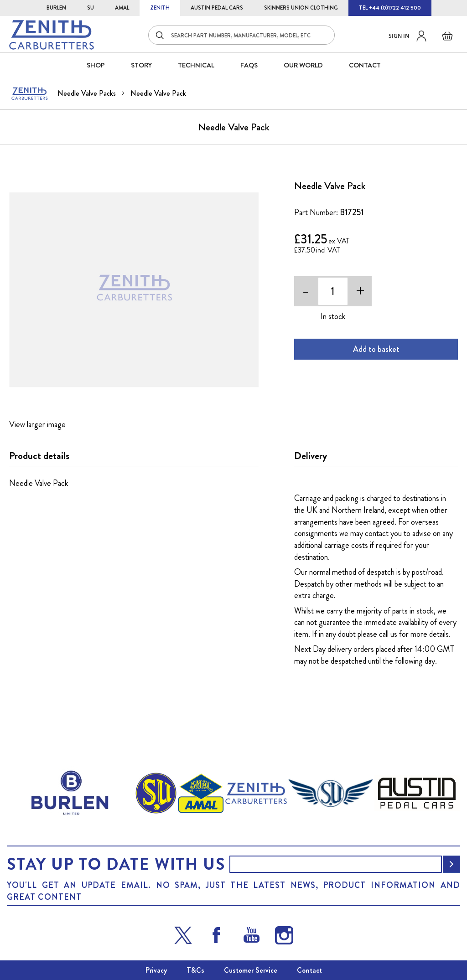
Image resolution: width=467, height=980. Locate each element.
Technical (196, 65)
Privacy (156, 970)
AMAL (122, 8)
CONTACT (365, 65)
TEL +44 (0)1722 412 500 (390, 8)
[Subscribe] (451, 864)
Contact (309, 970)
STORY (141, 65)
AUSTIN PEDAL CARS (217, 8)
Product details (39, 456)
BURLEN (56, 8)
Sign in (399, 36)
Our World (303, 65)
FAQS (249, 65)
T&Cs (195, 970)
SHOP (96, 65)
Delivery (311, 456)
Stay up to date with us (116, 864)
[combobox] (241, 35)
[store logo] (52, 35)
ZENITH (160, 8)
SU (91, 8)
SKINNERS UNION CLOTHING (301, 8)
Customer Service (251, 970)
